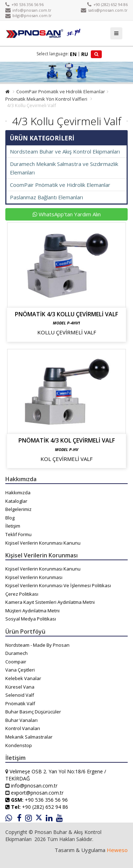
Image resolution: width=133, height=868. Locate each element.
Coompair (16, 662)
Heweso (117, 850)
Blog (10, 518)
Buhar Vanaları (21, 720)
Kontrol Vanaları (23, 728)
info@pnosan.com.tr (28, 10)
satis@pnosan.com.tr (104, 10)
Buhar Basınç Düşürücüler (33, 712)
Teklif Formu (18, 534)
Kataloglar (16, 501)
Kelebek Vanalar (23, 678)
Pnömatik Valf (20, 703)
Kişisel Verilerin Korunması (34, 577)
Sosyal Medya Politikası (31, 619)
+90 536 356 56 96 (24, 4)
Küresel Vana (20, 687)
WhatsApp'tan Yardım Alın (67, 214)
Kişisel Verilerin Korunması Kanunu (43, 543)
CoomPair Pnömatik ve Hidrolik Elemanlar (61, 91)
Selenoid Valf (20, 695)
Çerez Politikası (22, 594)
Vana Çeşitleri (20, 670)
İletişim (13, 526)
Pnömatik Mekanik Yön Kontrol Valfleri (46, 99)
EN (73, 54)
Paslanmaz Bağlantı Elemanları (46, 197)
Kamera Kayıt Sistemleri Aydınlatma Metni (50, 602)
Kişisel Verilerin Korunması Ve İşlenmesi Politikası (58, 585)
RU (85, 54)
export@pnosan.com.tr (37, 793)
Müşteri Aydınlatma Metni (32, 611)
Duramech (16, 653)
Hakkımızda (18, 493)
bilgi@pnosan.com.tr (29, 15)
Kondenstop (19, 745)
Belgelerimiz (18, 509)
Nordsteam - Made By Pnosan (37, 645)
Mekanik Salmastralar (29, 737)
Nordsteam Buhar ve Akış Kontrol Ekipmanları (65, 151)
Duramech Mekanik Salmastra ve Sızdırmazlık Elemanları (64, 168)
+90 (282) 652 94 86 (107, 4)
